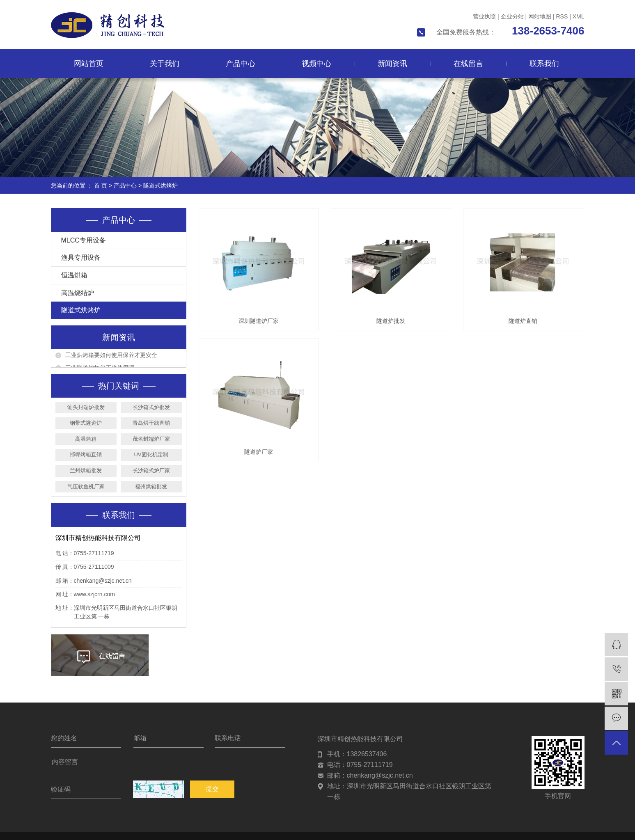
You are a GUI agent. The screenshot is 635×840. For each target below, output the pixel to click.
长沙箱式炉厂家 (151, 470)
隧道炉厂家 (259, 452)
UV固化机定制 (151, 454)
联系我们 (544, 64)
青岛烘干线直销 (151, 423)
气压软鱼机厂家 (86, 486)
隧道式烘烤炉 (160, 185)
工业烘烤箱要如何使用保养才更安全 (111, 357)
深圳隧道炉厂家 (259, 321)
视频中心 (316, 64)
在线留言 (468, 64)
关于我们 (165, 64)
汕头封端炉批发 (86, 407)
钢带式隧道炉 (86, 423)
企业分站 (512, 16)
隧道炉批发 (391, 321)
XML (579, 16)
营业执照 (484, 16)
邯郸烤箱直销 (86, 454)
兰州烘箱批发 (86, 470)
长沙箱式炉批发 (151, 407)
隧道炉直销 (523, 321)
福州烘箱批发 (151, 486)
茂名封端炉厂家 (151, 439)
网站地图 (540, 16)
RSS (562, 16)
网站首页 (89, 64)
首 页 (101, 185)
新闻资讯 (392, 64)
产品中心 (241, 64)
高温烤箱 (86, 439)
